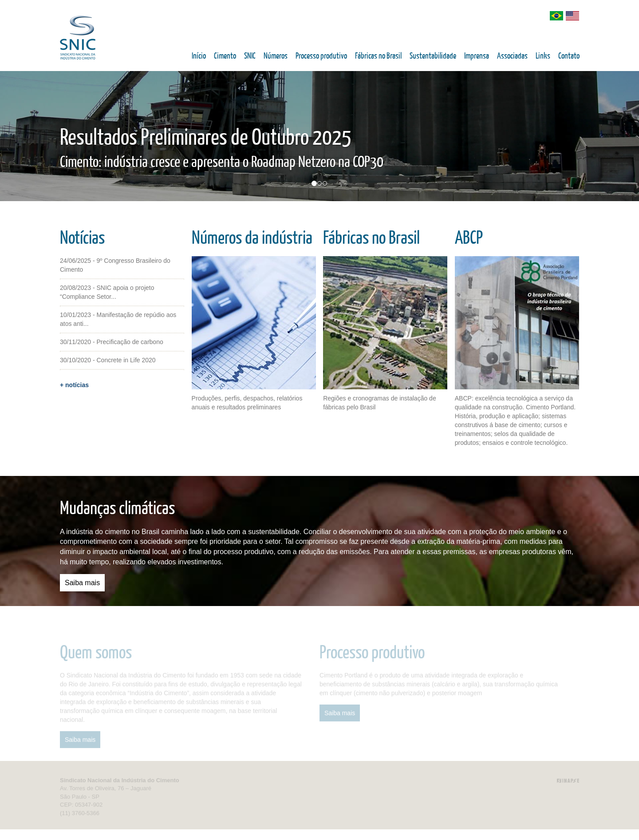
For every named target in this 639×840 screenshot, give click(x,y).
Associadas (512, 56)
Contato (569, 56)
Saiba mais (82, 583)
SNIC (250, 56)
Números (276, 56)
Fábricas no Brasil (378, 56)
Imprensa (477, 56)
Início (199, 56)
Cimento (225, 56)
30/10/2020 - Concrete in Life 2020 (108, 360)
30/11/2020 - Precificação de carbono (112, 342)
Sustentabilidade (433, 56)
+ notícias (74, 385)
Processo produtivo (321, 56)
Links (543, 56)
